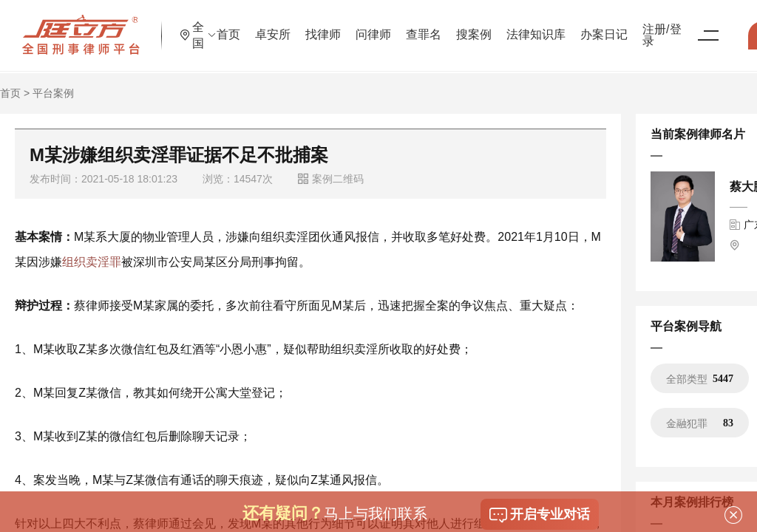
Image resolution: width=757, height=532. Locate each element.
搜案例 (527, 25)
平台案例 (53, 93)
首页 (282, 25)
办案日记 (657, 25)
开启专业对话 (540, 515)
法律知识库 (589, 25)
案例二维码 (331, 179)
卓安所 (326, 25)
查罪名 (477, 25)
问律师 (427, 25)
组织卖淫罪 (92, 262)
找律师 (376, 25)
